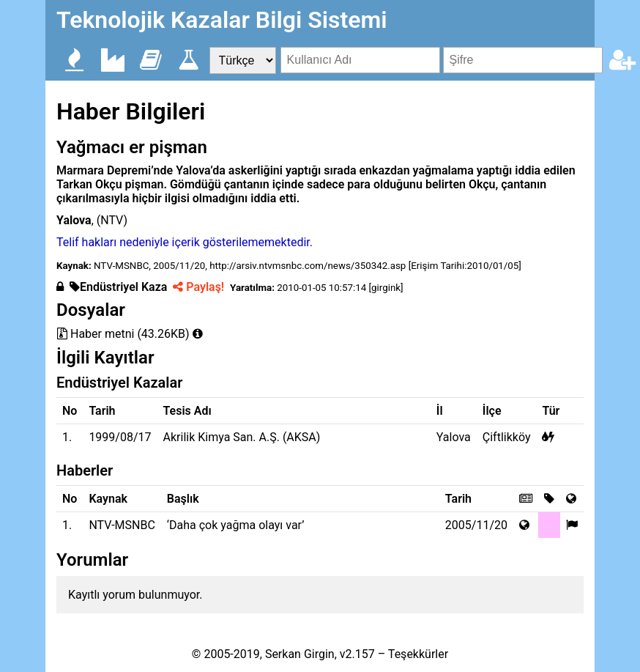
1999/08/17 (120, 437)
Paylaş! (198, 287)
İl (440, 411)
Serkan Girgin (300, 654)
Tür (551, 411)
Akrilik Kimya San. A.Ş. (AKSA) (242, 437)
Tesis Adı (187, 411)
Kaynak (108, 499)
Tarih (102, 411)
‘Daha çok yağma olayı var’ (236, 525)
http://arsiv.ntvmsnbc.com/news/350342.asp (308, 266)
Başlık (183, 499)
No (70, 411)
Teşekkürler (418, 654)
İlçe (492, 411)
